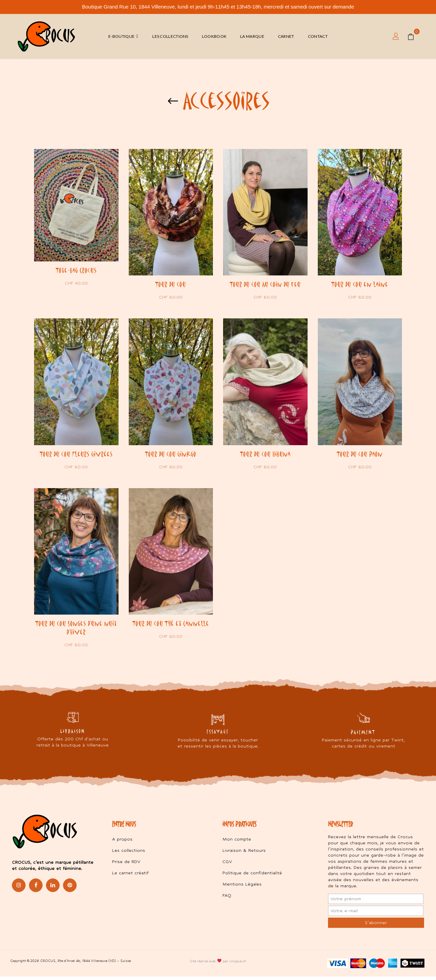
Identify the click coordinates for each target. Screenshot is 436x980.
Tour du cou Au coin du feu (265, 284)
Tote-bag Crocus (76, 270)
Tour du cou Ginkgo (171, 455)
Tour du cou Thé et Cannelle (171, 625)
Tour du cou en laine (360, 284)
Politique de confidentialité (252, 876)
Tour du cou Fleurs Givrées (76, 455)
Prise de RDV (126, 865)
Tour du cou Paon (360, 455)
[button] (413, 37)
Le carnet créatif (130, 876)
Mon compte (237, 842)
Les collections (129, 854)
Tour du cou (171, 284)
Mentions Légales (242, 887)
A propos (122, 842)
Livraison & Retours (244, 854)
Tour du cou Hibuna (265, 455)
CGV (227, 865)
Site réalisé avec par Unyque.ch (218, 964)
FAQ (227, 899)
